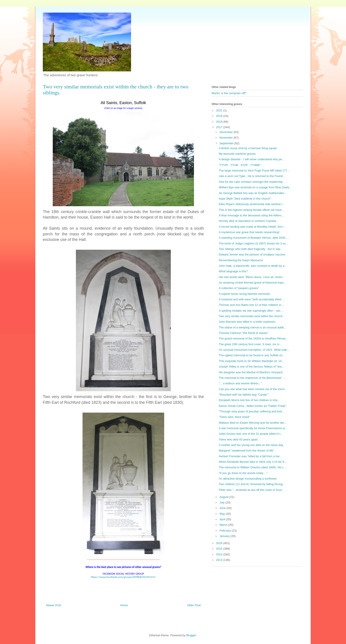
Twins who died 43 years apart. (238, 439)
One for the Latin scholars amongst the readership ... (252, 182)
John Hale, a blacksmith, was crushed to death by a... (253, 266)
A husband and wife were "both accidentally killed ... (252, 299)
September (227, 143)
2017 (220, 127)
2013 (220, 560)
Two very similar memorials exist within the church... (252, 316)
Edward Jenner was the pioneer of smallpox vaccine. (252, 254)
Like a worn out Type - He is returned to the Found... (252, 176)
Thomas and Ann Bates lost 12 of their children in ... (252, 305)
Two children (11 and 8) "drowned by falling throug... (252, 484)
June (223, 508)
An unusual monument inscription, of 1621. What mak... (254, 350)
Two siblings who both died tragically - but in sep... (251, 249)
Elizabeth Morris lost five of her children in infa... (249, 400)
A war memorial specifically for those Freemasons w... (253, 428)
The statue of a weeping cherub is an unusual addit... (252, 327)
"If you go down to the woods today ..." (243, 473)
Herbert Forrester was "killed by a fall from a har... (250, 456)
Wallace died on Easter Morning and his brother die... (252, 423)
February (226, 531)
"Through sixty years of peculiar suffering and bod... (251, 411)
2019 (220, 116)
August (224, 497)
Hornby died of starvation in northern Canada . (248, 221)
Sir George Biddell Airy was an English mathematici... (252, 193)
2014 (220, 554)
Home (124, 605)
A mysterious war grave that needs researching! (249, 232)
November (227, 138)
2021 (220, 110)
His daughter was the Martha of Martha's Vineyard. (251, 372)
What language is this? (233, 271)
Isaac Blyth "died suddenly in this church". (245, 199)
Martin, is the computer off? (229, 93)
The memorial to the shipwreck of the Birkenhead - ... (252, 378)
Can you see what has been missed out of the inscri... (253, 389)
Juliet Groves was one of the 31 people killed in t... (251, 434)
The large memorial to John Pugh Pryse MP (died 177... (254, 171)
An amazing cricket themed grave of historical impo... (252, 283)
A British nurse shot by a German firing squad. (248, 148)
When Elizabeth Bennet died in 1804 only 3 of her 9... (253, 462)
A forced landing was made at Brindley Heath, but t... (252, 227)
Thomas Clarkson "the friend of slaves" (243, 333)
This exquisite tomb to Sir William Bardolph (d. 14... (251, 361)
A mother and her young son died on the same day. (251, 445)
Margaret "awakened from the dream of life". (247, 451)
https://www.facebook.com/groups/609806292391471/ (123, 577)
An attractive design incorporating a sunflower (248, 479)
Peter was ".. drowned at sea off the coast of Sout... (251, 490)
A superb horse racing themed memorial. (244, 294)
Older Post (194, 605)
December (227, 132)
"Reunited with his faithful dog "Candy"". (244, 395)
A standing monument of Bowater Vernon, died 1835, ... (254, 238)
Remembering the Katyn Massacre (241, 260)
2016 (220, 543)
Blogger (191, 635)
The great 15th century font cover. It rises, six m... (250, 344)
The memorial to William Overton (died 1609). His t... (252, 467)
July (223, 502)
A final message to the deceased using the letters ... (252, 215)
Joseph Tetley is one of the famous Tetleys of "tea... (251, 367)
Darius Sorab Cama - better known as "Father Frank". (253, 406)
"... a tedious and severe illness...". (241, 383)
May (223, 514)
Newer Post (54, 605)
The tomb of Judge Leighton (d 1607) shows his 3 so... (253, 243)
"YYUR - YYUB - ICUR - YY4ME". (240, 165)
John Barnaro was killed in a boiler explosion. (247, 322)
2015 (220, 549)
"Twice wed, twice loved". (235, 417)
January (225, 536)
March (224, 525)
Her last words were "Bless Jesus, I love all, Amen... (252, 277)
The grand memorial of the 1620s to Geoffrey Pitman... (253, 338)
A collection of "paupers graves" (239, 288)
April (223, 519)
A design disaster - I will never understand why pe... (251, 159)
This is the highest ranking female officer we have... (251, 210)
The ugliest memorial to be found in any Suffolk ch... (252, 355)
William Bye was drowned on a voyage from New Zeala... (255, 187)
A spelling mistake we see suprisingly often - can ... (251, 311)
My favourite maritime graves (237, 154)
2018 (220, 122)
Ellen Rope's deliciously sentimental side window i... (252, 204)
